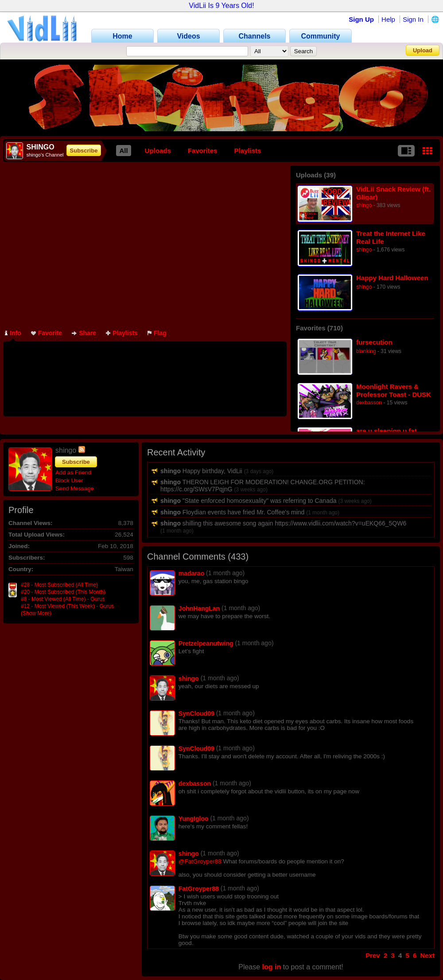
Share (84, 333)
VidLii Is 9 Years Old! (221, 6)
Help (388, 19)
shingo (364, 205)
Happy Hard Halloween (392, 278)
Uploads (158, 151)
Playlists (247, 151)
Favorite (47, 333)
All (123, 151)
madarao (191, 573)
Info (13, 333)
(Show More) (36, 613)
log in (272, 967)
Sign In (413, 19)
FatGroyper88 (199, 889)
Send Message (75, 488)
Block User (69, 480)
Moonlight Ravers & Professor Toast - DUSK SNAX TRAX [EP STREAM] (394, 390)
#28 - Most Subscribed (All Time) (59, 585)
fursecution (374, 342)
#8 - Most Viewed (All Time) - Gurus (63, 599)
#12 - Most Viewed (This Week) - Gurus (67, 606)
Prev (373, 955)
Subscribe (84, 151)
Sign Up (361, 19)
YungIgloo (194, 819)
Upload (423, 50)
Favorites (203, 151)
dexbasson (369, 403)
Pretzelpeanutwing (206, 643)
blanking (366, 351)
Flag (157, 333)
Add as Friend (73, 472)
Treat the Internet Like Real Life (391, 237)
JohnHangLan (199, 608)
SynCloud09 (196, 713)
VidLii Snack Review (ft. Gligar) (393, 193)
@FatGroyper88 (200, 861)
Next (427, 955)
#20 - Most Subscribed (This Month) (63, 592)
